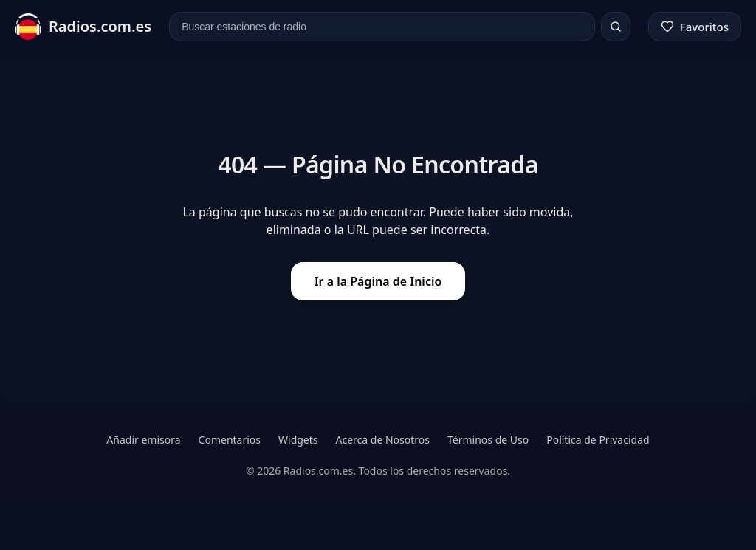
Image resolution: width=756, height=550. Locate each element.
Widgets (298, 440)
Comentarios (230, 440)
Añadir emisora (143, 440)
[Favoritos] (695, 27)
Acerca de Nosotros (383, 440)
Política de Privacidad (598, 440)
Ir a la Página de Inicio (378, 281)
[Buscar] (616, 27)
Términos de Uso (488, 440)
